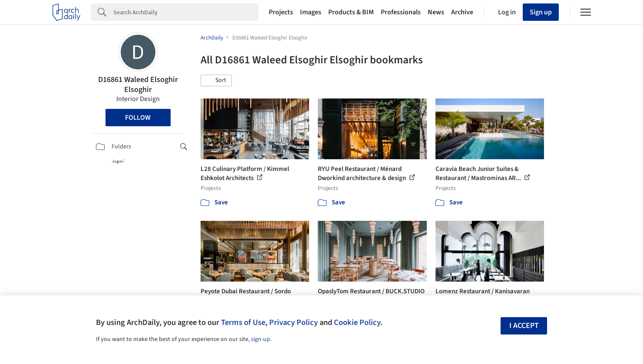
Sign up (541, 12)
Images (311, 12)
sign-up (260, 339)
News (436, 12)
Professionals (401, 12)
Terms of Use (243, 322)
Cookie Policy (357, 322)
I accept (524, 326)
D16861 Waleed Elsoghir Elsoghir (138, 85)
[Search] (186, 12)
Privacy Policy (293, 322)
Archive (462, 12)
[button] (216, 81)
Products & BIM (351, 12)
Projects (281, 12)
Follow (138, 118)
